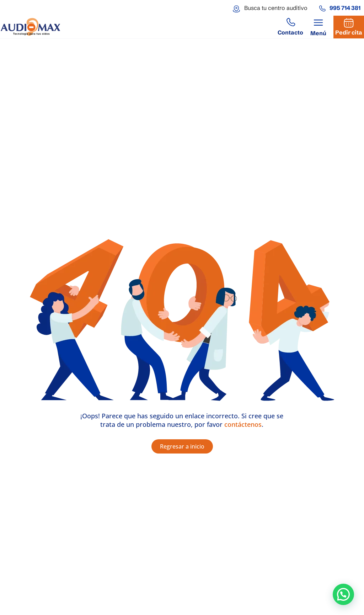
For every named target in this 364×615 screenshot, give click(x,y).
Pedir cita (349, 32)
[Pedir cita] (349, 23)
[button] (318, 27)
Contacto (290, 32)
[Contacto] (290, 23)
